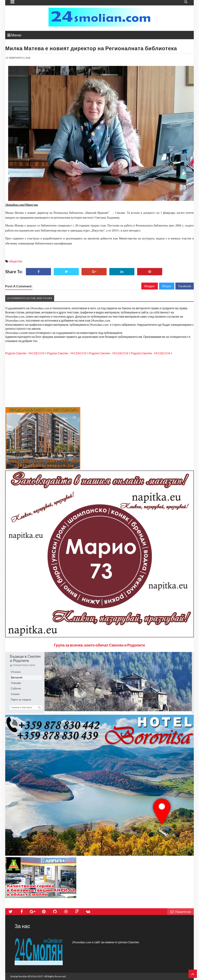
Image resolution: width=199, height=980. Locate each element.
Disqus (167, 286)
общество (16, 261)
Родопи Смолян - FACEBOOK (25, 353)
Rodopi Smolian (19, 976)
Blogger (150, 286)
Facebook (185, 286)
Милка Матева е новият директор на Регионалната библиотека (91, 48)
